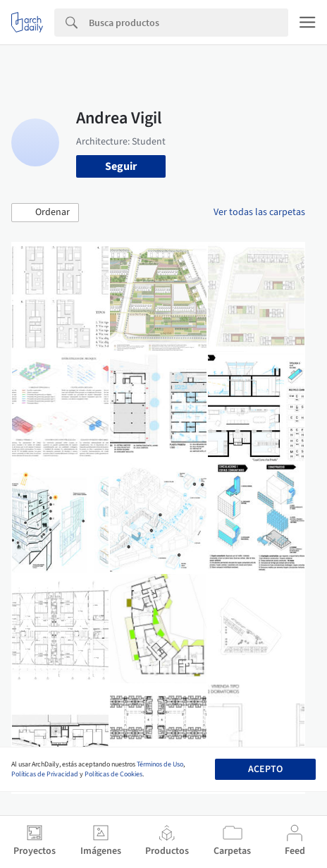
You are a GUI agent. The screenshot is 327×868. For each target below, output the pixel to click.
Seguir (121, 166)
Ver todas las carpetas (259, 212)
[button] (45, 213)
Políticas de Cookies (113, 774)
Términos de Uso (160, 764)
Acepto (265, 769)
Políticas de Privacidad (45, 774)
